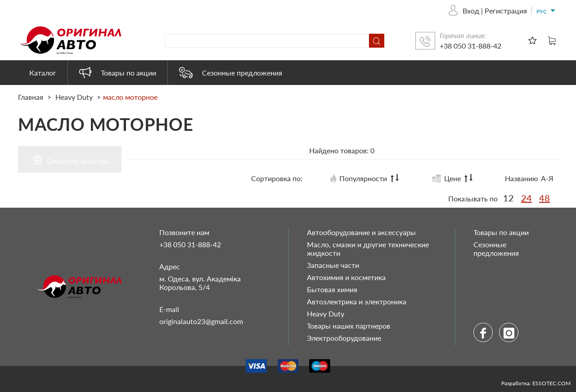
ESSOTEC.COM (551, 383)
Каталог (43, 73)
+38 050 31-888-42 (470, 46)
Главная (31, 97)
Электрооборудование (344, 338)
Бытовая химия (332, 289)
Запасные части (333, 265)
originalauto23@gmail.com (201, 321)
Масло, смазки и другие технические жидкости (368, 249)
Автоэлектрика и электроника (357, 301)
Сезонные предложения (231, 73)
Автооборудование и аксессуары (361, 232)
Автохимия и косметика (346, 277)
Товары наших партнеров (349, 326)
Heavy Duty (74, 97)
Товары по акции (118, 73)
